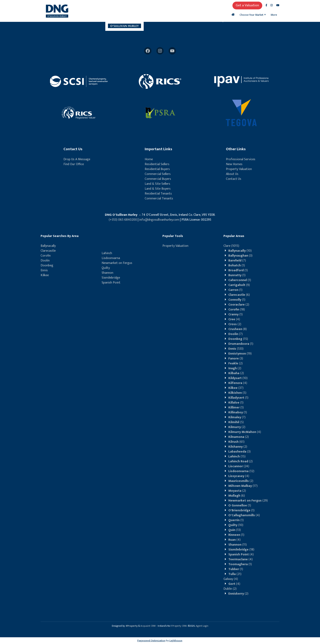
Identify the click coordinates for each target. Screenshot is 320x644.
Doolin (45, 261)
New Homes (234, 164)
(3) (240, 256)
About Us (232, 174)
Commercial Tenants (159, 199)
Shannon (107, 273)
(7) (237, 261)
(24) (239, 466)
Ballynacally (48, 246)
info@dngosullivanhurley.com (159, 220)
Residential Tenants (158, 194)
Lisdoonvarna (111, 258)
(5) (237, 393)
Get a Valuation (247, 5)
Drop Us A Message (77, 159)
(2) (239, 305)
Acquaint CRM (148, 626)
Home (149, 159)
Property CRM (179, 626)
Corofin (46, 256)
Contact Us (234, 179)
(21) (235, 574)
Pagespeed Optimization (151, 641)
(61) (236, 442)
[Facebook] (148, 51)
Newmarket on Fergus (117, 263)
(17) (243, 486)
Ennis (44, 270)
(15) (238, 339)
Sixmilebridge (111, 278)
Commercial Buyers (158, 179)
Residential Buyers (157, 169)
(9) (239, 285)
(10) (240, 251)
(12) (241, 471)
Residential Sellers (157, 164)
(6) (239, 295)
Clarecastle (48, 251)
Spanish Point (111, 283)
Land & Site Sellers (157, 184)
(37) (236, 388)
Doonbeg (47, 265)
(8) (238, 329)
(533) (236, 349)
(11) (238, 545)
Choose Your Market (252, 15)
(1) (237, 265)
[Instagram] (160, 51)
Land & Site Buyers (158, 189)
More (274, 15)
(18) (237, 310)
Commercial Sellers (158, 174)
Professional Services (241, 159)
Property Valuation (239, 169)
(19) (240, 354)
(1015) (231, 246)
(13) (235, 530)
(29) (248, 501)
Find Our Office (74, 164)
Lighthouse (176, 641)
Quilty (106, 268)
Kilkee (45, 275)
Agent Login (202, 626)
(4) (234, 319)
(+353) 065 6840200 (123, 220)
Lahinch (107, 253)
